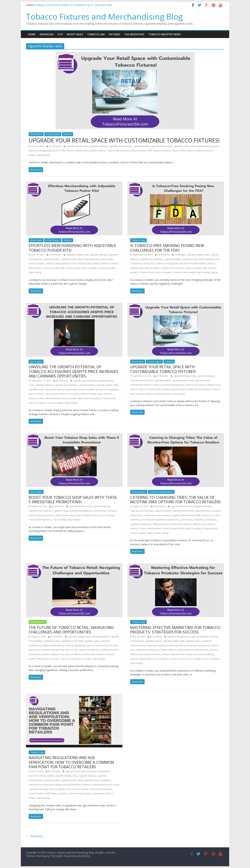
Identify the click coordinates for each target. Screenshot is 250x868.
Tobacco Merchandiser (118, 151)
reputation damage (38, 789)
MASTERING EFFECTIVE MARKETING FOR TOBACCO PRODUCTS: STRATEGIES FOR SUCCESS (175, 630)
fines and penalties (72, 785)
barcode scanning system (41, 776)
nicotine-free (173, 520)
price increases (36, 394)
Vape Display (43, 155)
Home (32, 34)
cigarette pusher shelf (162, 146)
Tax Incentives (134, 34)
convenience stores (140, 264)
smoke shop (68, 515)
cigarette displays (99, 146)
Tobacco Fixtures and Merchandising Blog (104, 16)
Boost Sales (75, 34)
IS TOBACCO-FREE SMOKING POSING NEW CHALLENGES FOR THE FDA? (167, 248)
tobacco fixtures (97, 151)
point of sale (59, 151)
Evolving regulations (75, 645)
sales (58, 515)
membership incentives (105, 511)
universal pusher (107, 268)
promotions (48, 515)
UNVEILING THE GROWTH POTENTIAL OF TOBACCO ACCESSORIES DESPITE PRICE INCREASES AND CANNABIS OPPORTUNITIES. (73, 371)
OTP (60, 34)
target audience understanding (193, 650)
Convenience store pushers (157, 515)
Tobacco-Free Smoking (184, 272)
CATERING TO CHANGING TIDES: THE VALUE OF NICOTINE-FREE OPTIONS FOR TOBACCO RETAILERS (176, 499)
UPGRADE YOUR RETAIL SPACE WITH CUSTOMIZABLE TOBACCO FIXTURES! (124, 140)
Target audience (168, 650)
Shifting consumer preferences (168, 524)
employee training (156, 645)
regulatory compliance (205, 520)
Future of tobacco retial (98, 645)
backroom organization (99, 771)
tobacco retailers (195, 151)
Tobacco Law (96, 34)
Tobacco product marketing (200, 654)
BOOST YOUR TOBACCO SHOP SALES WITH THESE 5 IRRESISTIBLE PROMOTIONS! (73, 499)
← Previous (34, 836)
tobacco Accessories (69, 394)
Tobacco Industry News (164, 34)
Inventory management (40, 151)
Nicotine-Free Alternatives (193, 264)
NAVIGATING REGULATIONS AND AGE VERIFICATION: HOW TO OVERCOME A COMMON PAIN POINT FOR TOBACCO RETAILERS (71, 762)
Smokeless (47, 34)
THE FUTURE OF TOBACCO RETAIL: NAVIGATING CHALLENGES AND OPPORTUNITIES (71, 630)
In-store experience (176, 645)
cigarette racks (181, 146)
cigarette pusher (141, 146)
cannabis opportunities (85, 381)
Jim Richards (55, 146)
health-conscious (203, 515)
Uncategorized (38, 622)
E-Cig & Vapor (53, 134)
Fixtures (114, 34)
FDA (153, 264)
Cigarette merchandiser (120, 146)
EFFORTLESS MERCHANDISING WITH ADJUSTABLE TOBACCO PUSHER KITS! (72, 248)
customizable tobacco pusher (204, 146)
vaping (214, 272)
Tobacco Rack (178, 151)
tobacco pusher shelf (141, 151)
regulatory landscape (141, 524)
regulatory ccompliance (147, 650)
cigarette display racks (78, 146)
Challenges (180, 255)
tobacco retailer (138, 533)
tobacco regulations (94, 793)
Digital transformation (183, 515)
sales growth (51, 394)
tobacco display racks (77, 151)
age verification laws (76, 771)
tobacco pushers (161, 151)
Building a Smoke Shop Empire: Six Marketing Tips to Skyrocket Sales (73, 5)
